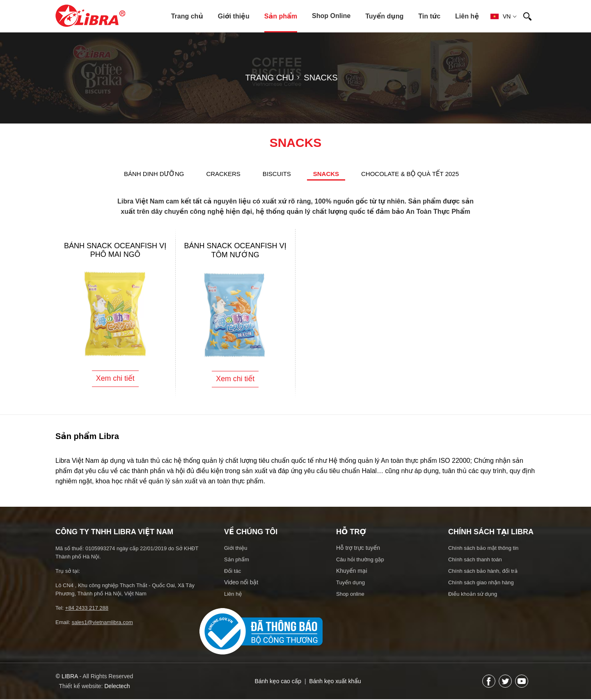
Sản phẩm (281, 16)
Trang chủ (187, 16)
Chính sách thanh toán (475, 560)
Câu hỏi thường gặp (360, 560)
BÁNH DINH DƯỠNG (154, 174)
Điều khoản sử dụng (473, 595)
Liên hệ (467, 16)
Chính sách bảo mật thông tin (483, 549)
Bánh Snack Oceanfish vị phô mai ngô (115, 250)
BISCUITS (277, 174)
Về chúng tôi (251, 533)
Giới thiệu (234, 16)
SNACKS (326, 174)
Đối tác (233, 572)
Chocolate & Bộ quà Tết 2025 (410, 174)
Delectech (117, 687)
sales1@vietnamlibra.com (102, 623)
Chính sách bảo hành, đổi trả (483, 572)
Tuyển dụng (384, 16)
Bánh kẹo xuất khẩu (335, 682)
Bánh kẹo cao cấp (278, 682)
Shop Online (331, 16)
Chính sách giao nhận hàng (481, 583)
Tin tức (429, 16)
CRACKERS (223, 174)
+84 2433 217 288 (87, 609)
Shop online (350, 595)
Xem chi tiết (115, 379)
